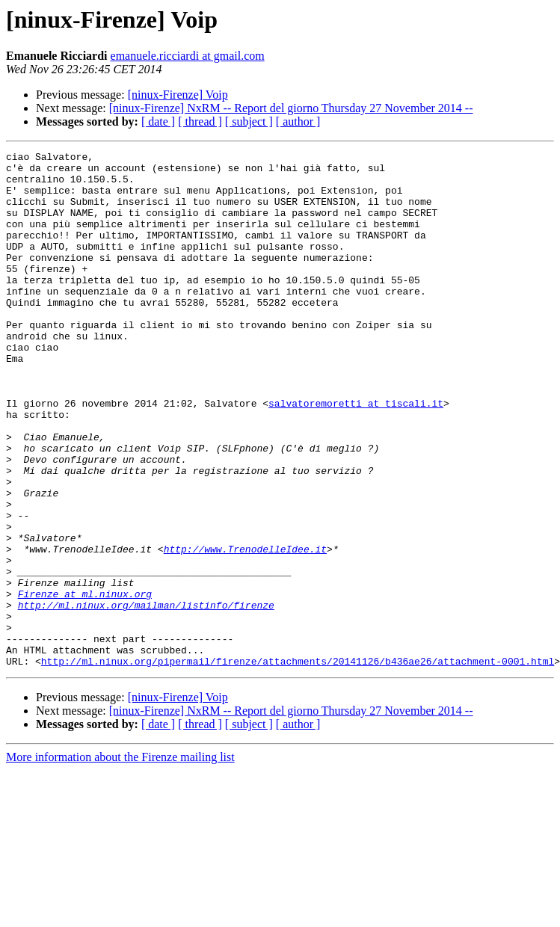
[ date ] (158, 121)
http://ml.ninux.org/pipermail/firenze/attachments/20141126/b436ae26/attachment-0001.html (298, 764)
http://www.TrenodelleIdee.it (245, 629)
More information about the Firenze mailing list (120, 860)
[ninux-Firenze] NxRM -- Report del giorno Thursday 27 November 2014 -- (291, 108)
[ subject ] (249, 121)
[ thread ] (200, 121)
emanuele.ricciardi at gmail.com (188, 56)
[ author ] (298, 121)
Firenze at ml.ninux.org (85, 683)
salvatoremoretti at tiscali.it (356, 455)
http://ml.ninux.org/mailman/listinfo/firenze (146, 697)
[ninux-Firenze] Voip (178, 95)
